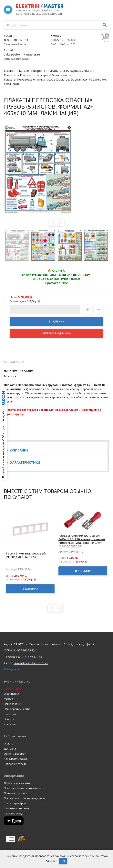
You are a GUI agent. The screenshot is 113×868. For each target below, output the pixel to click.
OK (63, 861)
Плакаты (10, 75)
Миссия (8, 699)
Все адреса (11, 669)
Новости (9, 719)
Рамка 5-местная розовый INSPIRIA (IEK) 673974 (26, 555)
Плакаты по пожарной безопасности (46, 75)
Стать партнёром (15, 803)
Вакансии (10, 714)
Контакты (10, 724)
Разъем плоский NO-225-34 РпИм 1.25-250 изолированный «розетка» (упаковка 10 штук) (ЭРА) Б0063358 (82, 541)
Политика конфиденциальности (24, 788)
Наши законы (12, 704)
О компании (11, 694)
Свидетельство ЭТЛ (16, 808)
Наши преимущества (17, 709)
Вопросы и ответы (15, 764)
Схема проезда (14, 814)
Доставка (10, 749)
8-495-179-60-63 (63, 40)
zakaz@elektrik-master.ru (22, 54)
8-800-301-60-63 (16, 40)
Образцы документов (18, 783)
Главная (10, 71)
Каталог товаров (31, 71)
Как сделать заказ (15, 759)
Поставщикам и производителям (25, 798)
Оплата (9, 744)
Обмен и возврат (15, 754)
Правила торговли (15, 793)
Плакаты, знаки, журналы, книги (69, 71)
